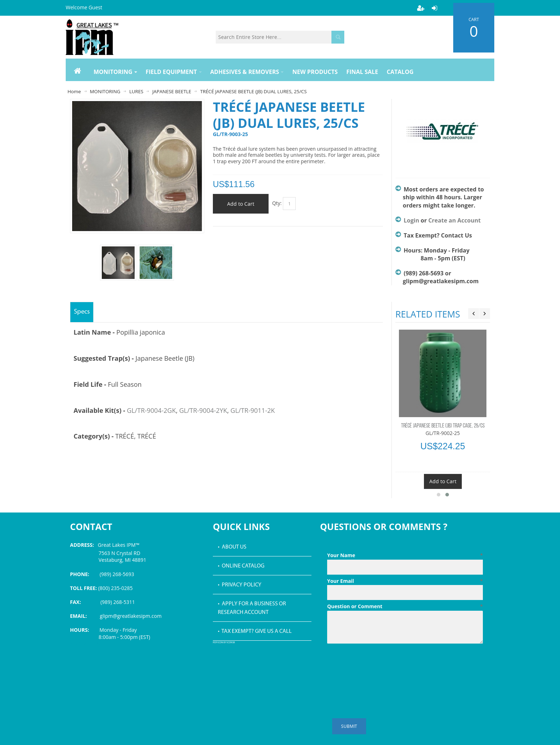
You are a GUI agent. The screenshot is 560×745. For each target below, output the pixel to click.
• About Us (232, 547)
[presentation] (381, 664)
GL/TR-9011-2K (252, 410)
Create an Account (454, 220)
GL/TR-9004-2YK (203, 410)
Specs (82, 312)
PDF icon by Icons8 (224, 643)
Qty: (277, 203)
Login (411, 220)
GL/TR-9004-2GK (151, 410)
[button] (439, 495)
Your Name (405, 555)
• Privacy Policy (240, 585)
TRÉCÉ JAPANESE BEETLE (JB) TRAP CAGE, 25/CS (443, 426)
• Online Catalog (241, 566)
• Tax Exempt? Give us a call (255, 631)
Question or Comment (405, 606)
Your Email (405, 581)
